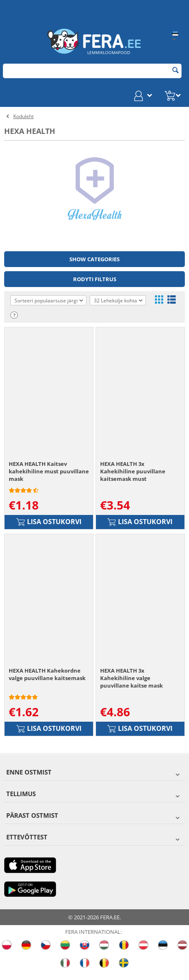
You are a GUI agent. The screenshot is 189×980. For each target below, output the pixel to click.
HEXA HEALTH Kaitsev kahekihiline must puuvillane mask (49, 475)
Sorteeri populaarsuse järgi (49, 301)
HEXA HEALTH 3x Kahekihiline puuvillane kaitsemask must (133, 475)
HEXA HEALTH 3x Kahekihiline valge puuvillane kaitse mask (131, 686)
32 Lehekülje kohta (118, 301)
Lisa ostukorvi (49, 526)
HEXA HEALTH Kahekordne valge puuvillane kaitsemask (47, 682)
